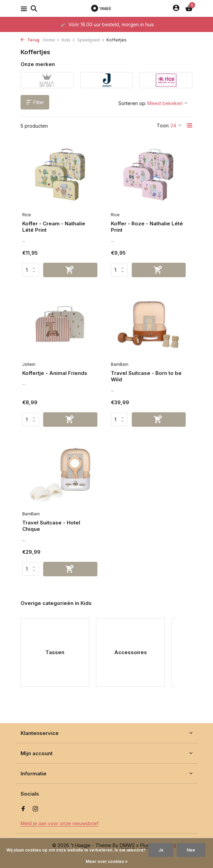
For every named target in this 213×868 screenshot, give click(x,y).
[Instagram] (35, 809)
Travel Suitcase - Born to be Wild (146, 376)
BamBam (120, 364)
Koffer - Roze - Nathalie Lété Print (147, 227)
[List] (189, 125)
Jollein (29, 364)
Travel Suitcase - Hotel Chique (51, 526)
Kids (68, 40)
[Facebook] (23, 809)
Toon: (163, 125)
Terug (30, 40)
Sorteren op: (132, 103)
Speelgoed (91, 40)
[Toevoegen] (70, 270)
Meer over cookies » (107, 861)
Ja (161, 850)
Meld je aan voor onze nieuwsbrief (59, 823)
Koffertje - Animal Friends (55, 373)
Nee (191, 850)
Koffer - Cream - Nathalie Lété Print (54, 227)
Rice (27, 215)
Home (51, 40)
